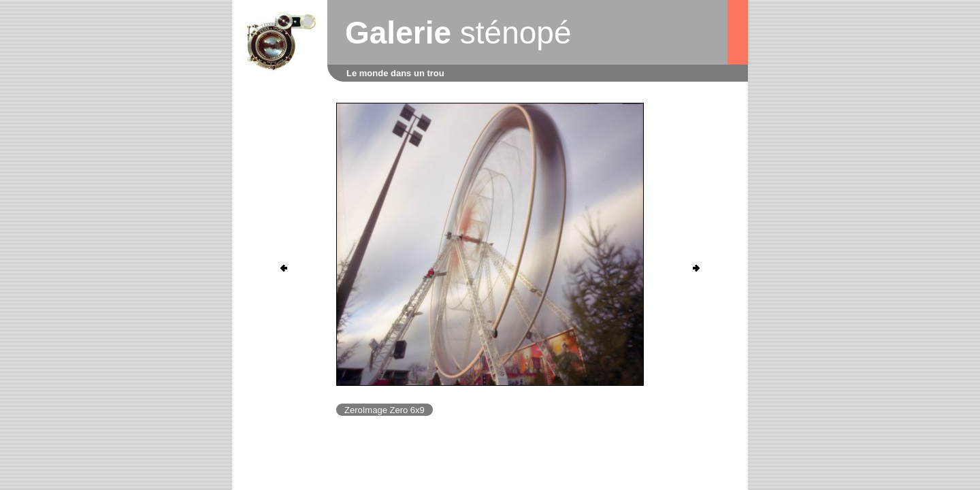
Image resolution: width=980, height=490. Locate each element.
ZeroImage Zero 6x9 (385, 410)
